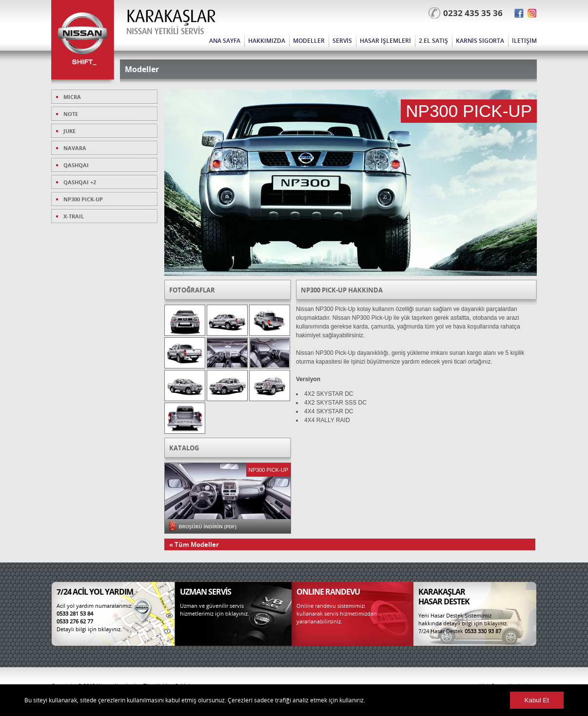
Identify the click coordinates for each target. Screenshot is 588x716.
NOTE (71, 114)
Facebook (519, 13)
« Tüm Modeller (194, 544)
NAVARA (75, 148)
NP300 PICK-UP (83, 199)
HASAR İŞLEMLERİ (385, 41)
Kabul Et (537, 700)
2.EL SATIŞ (433, 41)
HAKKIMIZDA (267, 41)
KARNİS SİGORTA (480, 41)
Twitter (532, 13)
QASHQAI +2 (80, 182)
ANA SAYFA (225, 41)
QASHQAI (76, 165)
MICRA (72, 97)
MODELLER (309, 41)
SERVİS (342, 41)
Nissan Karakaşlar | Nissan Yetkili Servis (85, 44)
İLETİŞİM (524, 41)
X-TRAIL (74, 216)
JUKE (69, 131)
